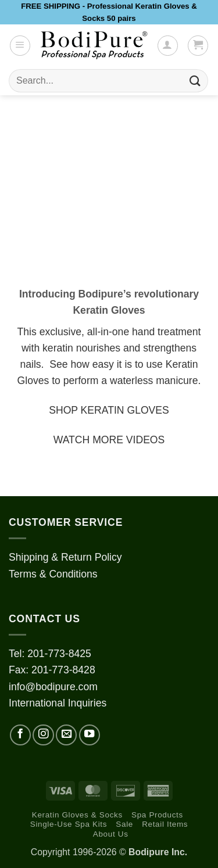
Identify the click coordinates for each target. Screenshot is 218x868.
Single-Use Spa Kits (69, 824)
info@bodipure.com (53, 687)
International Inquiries (58, 703)
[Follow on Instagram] (43, 735)
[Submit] (195, 81)
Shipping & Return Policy (65, 557)
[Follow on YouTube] (90, 735)
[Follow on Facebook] (20, 735)
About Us (111, 834)
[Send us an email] (66, 735)
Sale (124, 824)
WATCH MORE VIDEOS (109, 440)
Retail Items (165, 824)
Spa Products (157, 815)
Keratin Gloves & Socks (77, 815)
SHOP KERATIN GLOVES (109, 410)
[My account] (168, 46)
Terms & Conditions (53, 574)
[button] (20, 46)
